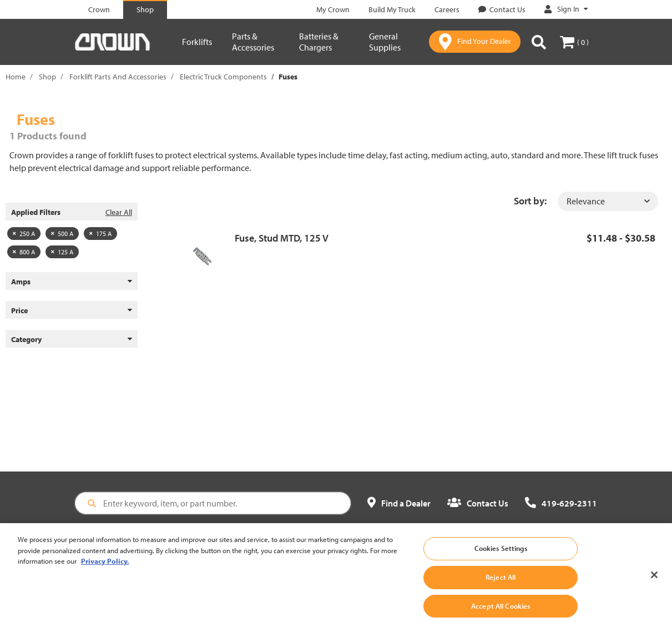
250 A (24, 234)
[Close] (654, 585)
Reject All (501, 586)
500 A (62, 234)
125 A (62, 252)
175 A (100, 234)
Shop (47, 77)
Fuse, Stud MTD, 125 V (282, 238)
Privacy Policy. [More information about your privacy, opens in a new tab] (105, 571)
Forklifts (197, 42)
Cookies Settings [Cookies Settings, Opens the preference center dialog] (501, 558)
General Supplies (385, 42)
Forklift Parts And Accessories (118, 77)
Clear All (119, 212)
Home (16, 77)
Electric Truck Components (223, 77)
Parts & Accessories (253, 42)
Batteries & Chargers (319, 42)
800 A (24, 252)
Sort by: (530, 201)
